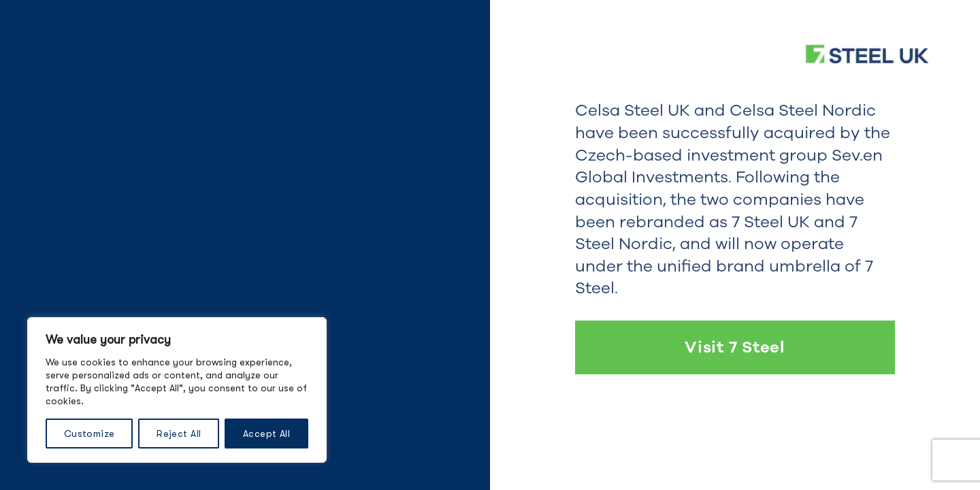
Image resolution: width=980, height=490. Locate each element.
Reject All (179, 434)
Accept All (266, 434)
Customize (89, 434)
